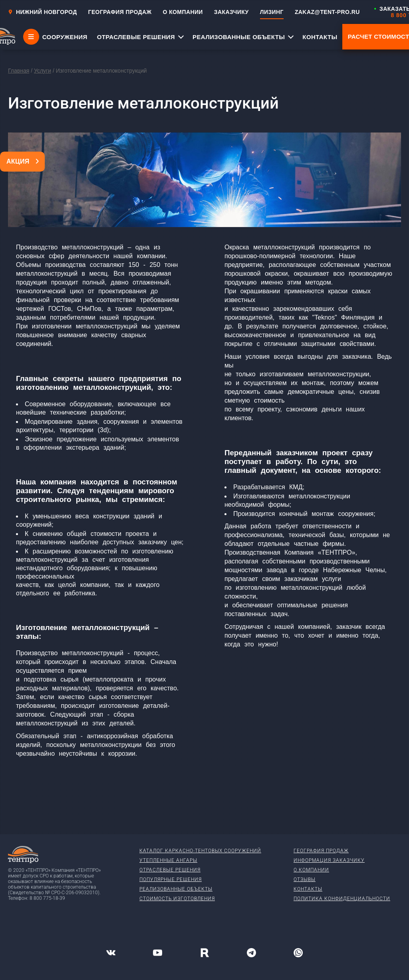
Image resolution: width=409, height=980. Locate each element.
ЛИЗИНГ (272, 12)
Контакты (308, 889)
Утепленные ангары (168, 860)
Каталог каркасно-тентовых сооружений (200, 851)
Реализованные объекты (176, 889)
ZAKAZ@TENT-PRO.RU (327, 12)
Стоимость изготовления (177, 899)
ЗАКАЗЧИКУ (231, 12)
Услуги (43, 71)
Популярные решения (171, 879)
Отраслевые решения (170, 870)
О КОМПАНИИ (183, 12)
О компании (311, 870)
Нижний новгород (43, 12)
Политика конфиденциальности (342, 899)
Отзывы (305, 879)
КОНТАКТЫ (320, 37)
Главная (19, 71)
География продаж (321, 851)
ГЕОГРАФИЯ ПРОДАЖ (120, 12)
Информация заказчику (329, 860)
